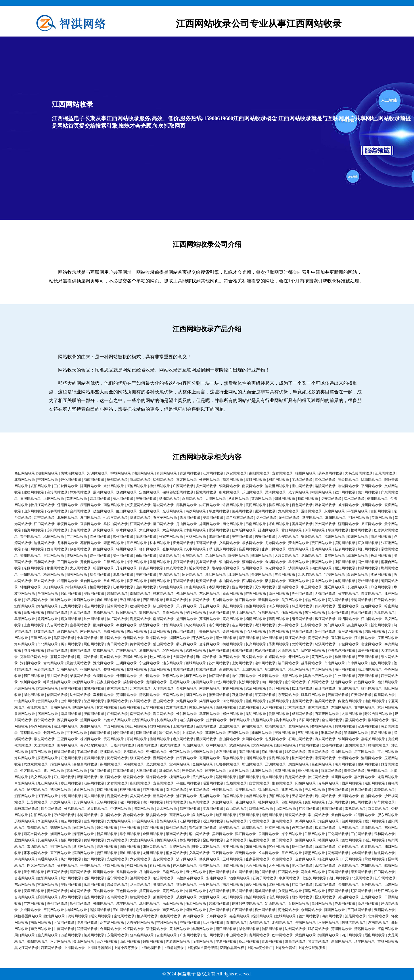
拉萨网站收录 (219, 676)
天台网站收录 (91, 581)
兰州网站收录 (345, 676)
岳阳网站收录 (30, 575)
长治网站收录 (358, 587)
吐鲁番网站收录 (208, 631)
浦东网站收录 (173, 663)
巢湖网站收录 (265, 511)
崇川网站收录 (57, 676)
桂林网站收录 (163, 594)
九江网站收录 (384, 612)
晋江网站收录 (100, 499)
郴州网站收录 (322, 492)
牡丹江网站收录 (43, 505)
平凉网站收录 (338, 530)
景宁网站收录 (34, 872)
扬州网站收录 (210, 524)
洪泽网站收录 (265, 625)
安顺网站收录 (196, 612)
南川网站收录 (384, 695)
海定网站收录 (140, 619)
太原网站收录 (84, 682)
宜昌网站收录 (269, 612)
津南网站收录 (196, 530)
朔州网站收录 (325, 631)
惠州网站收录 (368, 492)
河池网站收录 (137, 486)
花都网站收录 (91, 543)
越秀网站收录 (311, 663)
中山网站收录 (25, 701)
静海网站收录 (80, 492)
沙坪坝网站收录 (36, 600)
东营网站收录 (210, 594)
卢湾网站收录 (25, 859)
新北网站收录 (381, 625)
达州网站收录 (80, 695)
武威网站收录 (176, 568)
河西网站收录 (288, 650)
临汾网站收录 (266, 518)
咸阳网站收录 (57, 612)
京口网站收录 (54, 587)
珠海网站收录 (156, 638)
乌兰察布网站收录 (240, 518)
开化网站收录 (91, 562)
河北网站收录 (233, 701)
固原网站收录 (80, 612)
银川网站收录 (30, 682)
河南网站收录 (173, 695)
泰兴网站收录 (41, 752)
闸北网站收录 (233, 524)
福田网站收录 (288, 663)
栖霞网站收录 (100, 587)
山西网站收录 (302, 701)
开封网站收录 (299, 657)
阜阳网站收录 (25, 619)
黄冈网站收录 (256, 505)
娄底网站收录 (279, 505)
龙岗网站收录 (311, 556)
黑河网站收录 (103, 492)
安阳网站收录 (94, 594)
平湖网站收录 (183, 581)
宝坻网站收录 (302, 480)
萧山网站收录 (299, 543)
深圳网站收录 (30, 663)
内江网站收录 (210, 505)
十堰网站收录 (87, 638)
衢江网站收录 (187, 644)
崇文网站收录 (371, 594)
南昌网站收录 (365, 682)
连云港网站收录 (277, 486)
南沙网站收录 (196, 511)
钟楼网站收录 (30, 587)
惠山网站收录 (358, 625)
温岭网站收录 (311, 511)
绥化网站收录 (325, 480)
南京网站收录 (117, 688)
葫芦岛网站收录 (330, 473)
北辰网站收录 (68, 518)
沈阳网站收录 (292, 676)
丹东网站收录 (126, 568)
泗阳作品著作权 (232, 948)
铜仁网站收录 (322, 568)
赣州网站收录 (100, 556)
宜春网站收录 (91, 524)
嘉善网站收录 (80, 625)
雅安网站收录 (219, 695)
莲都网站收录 (30, 733)
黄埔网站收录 (335, 556)
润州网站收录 (368, 562)
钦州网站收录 (345, 492)
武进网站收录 (196, 650)
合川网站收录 (279, 688)
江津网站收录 (213, 473)
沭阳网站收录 (173, 625)
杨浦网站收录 (169, 499)
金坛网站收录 (103, 676)
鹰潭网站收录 (123, 575)
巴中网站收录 (71, 701)
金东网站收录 (210, 644)
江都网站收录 (311, 625)
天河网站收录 (84, 600)
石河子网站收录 (165, 518)
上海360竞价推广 (260, 948)
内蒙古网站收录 (350, 701)
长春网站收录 (269, 676)
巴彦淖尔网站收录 (41, 866)
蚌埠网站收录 (256, 594)
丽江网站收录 (345, 568)
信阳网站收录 (57, 695)
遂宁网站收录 (313, 518)
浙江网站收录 (216, 575)
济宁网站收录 (242, 537)
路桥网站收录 (140, 644)
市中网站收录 (358, 663)
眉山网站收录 (163, 701)
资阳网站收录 (41, 486)
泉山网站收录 (322, 581)
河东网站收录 (279, 606)
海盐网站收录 (315, 600)
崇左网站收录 (44, 739)
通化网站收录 (348, 606)
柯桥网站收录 (233, 644)
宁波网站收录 (149, 663)
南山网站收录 (61, 600)
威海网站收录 (348, 505)
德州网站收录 (117, 480)
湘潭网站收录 (110, 638)
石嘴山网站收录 (135, 657)
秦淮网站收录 (256, 606)
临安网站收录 (331, 499)
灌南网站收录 (252, 562)
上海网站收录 (242, 663)
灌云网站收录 (94, 606)
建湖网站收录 (140, 606)
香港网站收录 (219, 530)
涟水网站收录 (117, 606)
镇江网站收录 (295, 638)
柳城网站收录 (121, 473)
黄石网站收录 (322, 657)
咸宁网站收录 (299, 492)
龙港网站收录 (275, 543)
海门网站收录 (335, 625)
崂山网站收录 (107, 600)
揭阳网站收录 (210, 701)
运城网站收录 (163, 505)
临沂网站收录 (371, 688)
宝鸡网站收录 (256, 631)
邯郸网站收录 (149, 612)
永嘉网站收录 (80, 530)
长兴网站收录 (256, 644)
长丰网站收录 (160, 543)
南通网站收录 (381, 537)
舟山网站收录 (187, 524)
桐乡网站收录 (252, 543)
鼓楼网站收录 (173, 676)
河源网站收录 (97, 473)
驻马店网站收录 (313, 695)
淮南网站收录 (146, 575)
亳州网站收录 (226, 638)
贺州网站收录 (30, 556)
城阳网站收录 (358, 556)
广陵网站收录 (126, 650)
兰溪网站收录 (114, 562)
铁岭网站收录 (348, 480)
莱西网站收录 (262, 499)
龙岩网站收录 (48, 619)
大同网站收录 (183, 657)
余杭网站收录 (103, 530)
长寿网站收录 (210, 480)
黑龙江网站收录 (201, 707)
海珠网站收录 (25, 644)
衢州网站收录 (358, 537)
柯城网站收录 (91, 669)
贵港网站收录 (25, 878)
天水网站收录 (265, 587)
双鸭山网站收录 (171, 587)
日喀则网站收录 (313, 650)
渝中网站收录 (265, 663)
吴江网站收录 (233, 606)
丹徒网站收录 (210, 606)
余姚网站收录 (229, 669)
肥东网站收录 (44, 581)
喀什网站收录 (149, 549)
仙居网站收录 (199, 600)
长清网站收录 (381, 556)
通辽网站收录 (335, 587)
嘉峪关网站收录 (62, 657)
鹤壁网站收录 (368, 568)
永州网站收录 (114, 486)
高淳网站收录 (57, 492)
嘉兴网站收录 (71, 619)
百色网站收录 (302, 505)
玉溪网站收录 (41, 638)
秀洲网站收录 (279, 644)
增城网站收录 (348, 486)
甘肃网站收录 (107, 707)
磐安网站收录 (137, 581)
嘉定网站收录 (187, 480)
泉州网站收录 (25, 688)
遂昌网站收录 (176, 600)
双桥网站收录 (103, 695)
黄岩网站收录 (44, 669)
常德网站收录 (37, 847)
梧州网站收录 (54, 575)
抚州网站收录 (371, 505)
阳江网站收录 (226, 929)
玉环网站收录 (206, 543)
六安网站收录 (288, 537)
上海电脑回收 (151, 948)
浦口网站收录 (34, 549)
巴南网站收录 (256, 524)
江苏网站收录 (37, 802)
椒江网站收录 (325, 619)
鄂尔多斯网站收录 (226, 568)
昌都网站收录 (114, 631)
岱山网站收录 (163, 644)
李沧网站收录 (381, 575)
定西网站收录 (149, 492)
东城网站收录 (94, 688)
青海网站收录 (61, 707)
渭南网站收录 (288, 587)
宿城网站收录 (275, 669)
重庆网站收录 (229, 657)
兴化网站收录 (196, 625)
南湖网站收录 (183, 669)
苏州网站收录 (219, 663)
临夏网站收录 (306, 473)
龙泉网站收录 (288, 511)
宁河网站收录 (48, 480)
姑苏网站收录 (44, 631)
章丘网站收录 (137, 543)
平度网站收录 (219, 511)
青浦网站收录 (190, 473)
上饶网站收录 (54, 499)
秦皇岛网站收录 (350, 631)
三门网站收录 (68, 562)
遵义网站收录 (252, 657)
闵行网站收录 (318, 638)
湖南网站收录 (48, 473)
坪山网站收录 (279, 524)
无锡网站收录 (325, 594)
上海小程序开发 (126, 948)
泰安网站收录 (68, 524)
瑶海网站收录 (279, 619)
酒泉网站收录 (190, 518)
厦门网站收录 (163, 524)
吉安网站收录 (265, 537)
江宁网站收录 (44, 518)
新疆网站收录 (130, 707)
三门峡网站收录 (66, 486)
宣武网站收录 (342, 638)
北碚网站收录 (149, 511)
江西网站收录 (140, 524)
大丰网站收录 (288, 625)
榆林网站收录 (361, 530)
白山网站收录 (196, 587)
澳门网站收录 (91, 518)
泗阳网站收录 (25, 606)
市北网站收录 (48, 644)
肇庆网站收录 (219, 537)
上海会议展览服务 (312, 948)
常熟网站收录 (77, 587)
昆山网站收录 (216, 556)
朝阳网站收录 (262, 556)
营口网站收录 (292, 530)
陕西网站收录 (84, 707)
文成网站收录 (30, 910)
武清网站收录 (256, 688)
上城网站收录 (252, 669)
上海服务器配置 (99, 948)
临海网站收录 (34, 530)
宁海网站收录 (361, 600)
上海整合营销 (285, 948)
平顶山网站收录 (244, 612)
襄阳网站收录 (117, 594)
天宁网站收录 (187, 606)
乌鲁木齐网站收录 (318, 676)
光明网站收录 (173, 511)
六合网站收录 (173, 530)
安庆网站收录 (34, 891)
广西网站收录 (183, 486)
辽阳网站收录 (68, 505)
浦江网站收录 (246, 600)
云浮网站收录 (279, 701)
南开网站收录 (91, 631)
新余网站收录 (233, 594)
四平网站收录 (368, 650)
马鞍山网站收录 (116, 524)
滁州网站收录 (123, 556)
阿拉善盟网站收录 (28, 916)
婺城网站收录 (114, 669)
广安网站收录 (361, 695)
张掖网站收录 (173, 549)
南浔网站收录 (160, 581)
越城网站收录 (137, 669)
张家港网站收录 (36, 853)
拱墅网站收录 (149, 625)
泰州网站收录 (167, 473)
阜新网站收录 (140, 518)
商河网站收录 (233, 480)
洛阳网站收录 (64, 638)
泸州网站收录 (299, 568)
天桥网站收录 (130, 600)
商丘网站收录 (25, 473)
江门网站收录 (44, 524)
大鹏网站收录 (216, 499)
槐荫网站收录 (256, 619)
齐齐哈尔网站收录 (342, 650)
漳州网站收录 (279, 594)
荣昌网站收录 (94, 701)
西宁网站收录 (44, 720)
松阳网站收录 (68, 581)
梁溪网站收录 (80, 676)
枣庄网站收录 (361, 612)
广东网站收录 (34, 904)
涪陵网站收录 (325, 486)
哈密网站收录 (37, 790)
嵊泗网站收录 (348, 619)
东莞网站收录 (288, 695)
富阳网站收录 (381, 511)
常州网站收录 (94, 619)
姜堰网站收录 (206, 562)
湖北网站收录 (34, 695)
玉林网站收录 (196, 537)
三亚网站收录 (368, 657)
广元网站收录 (77, 537)
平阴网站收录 (371, 486)
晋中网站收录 (30, 537)
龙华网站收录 (68, 543)
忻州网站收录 (252, 568)
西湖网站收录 (252, 581)
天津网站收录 (163, 688)
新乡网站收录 (345, 549)
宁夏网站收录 (226, 941)
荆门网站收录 (368, 549)
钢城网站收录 (285, 499)
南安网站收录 (252, 486)
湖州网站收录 (302, 594)
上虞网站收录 (34, 625)
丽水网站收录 (123, 499)
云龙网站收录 (71, 606)
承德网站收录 (54, 537)
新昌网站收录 (269, 600)
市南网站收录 (335, 663)
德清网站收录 (160, 669)
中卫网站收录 (311, 587)
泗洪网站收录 (275, 581)
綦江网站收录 (37, 707)
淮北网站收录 (103, 663)
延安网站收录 (199, 568)
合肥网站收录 (187, 688)
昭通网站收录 (219, 612)
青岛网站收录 (54, 663)
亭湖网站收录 (41, 726)
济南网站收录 (342, 682)
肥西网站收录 (25, 840)
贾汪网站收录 (322, 543)
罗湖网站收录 (388, 638)
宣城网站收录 (140, 480)
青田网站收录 (117, 644)
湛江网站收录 (54, 556)
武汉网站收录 (226, 682)
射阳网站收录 (41, 815)
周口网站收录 (196, 695)
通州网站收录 (149, 650)
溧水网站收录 (354, 499)
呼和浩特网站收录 (57, 682)
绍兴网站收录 (192, 575)
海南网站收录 (94, 480)
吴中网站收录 (149, 676)
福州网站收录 (335, 537)
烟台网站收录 (100, 575)
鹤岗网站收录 (325, 606)
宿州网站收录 (388, 682)
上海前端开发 (174, 948)
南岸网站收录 (163, 619)
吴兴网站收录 (292, 600)
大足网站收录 (187, 701)
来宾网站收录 (315, 612)
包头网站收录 (160, 657)
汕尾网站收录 (385, 473)
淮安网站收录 (146, 499)
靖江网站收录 (299, 669)
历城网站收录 (25, 821)
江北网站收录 (365, 638)
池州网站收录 (144, 473)
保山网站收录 (71, 594)
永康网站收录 (335, 511)
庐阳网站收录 (153, 600)
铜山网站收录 (229, 562)
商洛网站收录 (114, 505)
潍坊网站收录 (77, 556)
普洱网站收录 (322, 549)
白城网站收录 (103, 549)
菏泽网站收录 (126, 695)
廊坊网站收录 (187, 505)
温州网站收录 (272, 638)
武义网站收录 (41, 777)
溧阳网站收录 (345, 562)
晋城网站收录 (206, 492)
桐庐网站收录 (279, 480)
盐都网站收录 (103, 650)
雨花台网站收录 (36, 834)
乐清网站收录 (160, 562)
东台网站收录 (25, 885)
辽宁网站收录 (153, 707)
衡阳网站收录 (292, 612)
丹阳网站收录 (126, 676)
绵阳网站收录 (375, 631)
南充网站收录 (210, 688)
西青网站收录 (57, 549)
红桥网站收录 (123, 587)
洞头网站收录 (338, 600)
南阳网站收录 (259, 473)
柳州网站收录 (133, 638)
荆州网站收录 (359, 518)
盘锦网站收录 (126, 492)
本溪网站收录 (219, 587)
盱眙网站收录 (368, 581)
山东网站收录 (34, 511)
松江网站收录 (302, 688)
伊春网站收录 (80, 549)
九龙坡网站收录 (310, 575)
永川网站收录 (192, 499)
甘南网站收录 (233, 688)
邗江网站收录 (34, 676)
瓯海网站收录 (103, 625)
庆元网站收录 (183, 543)
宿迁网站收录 (325, 688)
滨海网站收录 (345, 543)
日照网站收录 (30, 499)
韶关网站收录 (77, 575)
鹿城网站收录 (206, 669)
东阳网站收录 (57, 530)
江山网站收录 (371, 619)
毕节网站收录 (48, 594)
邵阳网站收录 (140, 594)
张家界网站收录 (171, 537)
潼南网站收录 (375, 701)
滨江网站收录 (183, 562)
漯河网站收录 (275, 492)
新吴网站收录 (322, 562)
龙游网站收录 (223, 600)
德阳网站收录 (299, 549)
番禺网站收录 (302, 524)
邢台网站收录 (381, 587)
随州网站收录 (91, 486)
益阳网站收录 (382, 518)
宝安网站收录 (335, 575)
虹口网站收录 (126, 511)
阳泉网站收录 (126, 612)
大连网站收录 (44, 745)
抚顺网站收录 (371, 606)
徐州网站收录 (163, 480)
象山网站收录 (229, 581)
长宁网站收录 (348, 594)
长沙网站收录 (249, 682)
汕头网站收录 (338, 612)
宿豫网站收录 (371, 644)
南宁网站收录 (295, 682)
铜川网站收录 (87, 657)
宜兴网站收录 (368, 543)
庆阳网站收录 (91, 505)
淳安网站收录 (236, 473)
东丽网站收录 (34, 568)
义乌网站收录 (229, 543)
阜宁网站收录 (299, 562)
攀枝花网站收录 (26, 809)
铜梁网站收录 (325, 701)
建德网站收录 (34, 492)
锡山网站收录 (163, 606)
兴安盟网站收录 (139, 505)
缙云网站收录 (302, 619)
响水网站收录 (126, 530)
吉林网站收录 (176, 707)
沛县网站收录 (34, 650)
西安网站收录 (368, 676)
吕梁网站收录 (249, 549)
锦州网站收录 (126, 549)
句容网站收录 (30, 771)
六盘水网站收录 (36, 764)
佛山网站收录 (187, 594)
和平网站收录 (196, 676)
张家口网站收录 (274, 549)
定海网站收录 (68, 669)
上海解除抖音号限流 (202, 948)
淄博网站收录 (180, 638)
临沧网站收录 (100, 537)
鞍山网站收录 (183, 631)
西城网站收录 (196, 663)
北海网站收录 (25, 480)
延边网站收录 (269, 530)
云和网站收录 (44, 562)
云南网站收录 (338, 695)
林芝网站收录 (302, 606)
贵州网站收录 (48, 701)
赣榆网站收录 (57, 650)
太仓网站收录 (149, 530)
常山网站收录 (114, 581)
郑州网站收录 (203, 682)
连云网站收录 (242, 625)
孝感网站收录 (146, 537)
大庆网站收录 (80, 568)
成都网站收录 (133, 682)
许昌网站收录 (233, 505)
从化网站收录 (239, 499)
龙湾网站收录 (302, 644)
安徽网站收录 (311, 537)
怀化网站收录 (71, 480)
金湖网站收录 (275, 562)
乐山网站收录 (252, 492)
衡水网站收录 (229, 492)
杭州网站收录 (48, 688)
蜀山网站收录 (94, 644)
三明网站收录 (126, 663)
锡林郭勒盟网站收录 (178, 492)
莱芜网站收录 (242, 511)
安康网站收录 (213, 518)
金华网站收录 (192, 556)
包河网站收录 (381, 663)
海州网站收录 (345, 669)
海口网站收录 (272, 682)
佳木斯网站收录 (244, 530)
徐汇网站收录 (117, 619)
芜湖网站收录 (77, 499)
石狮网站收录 (57, 511)
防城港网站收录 (73, 473)
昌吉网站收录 (242, 587)
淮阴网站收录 (80, 650)
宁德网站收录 (169, 575)
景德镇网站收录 (78, 663)
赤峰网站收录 (103, 612)
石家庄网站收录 (109, 682)
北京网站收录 (140, 688)
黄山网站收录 (348, 688)
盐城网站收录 (103, 511)
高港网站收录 (299, 581)
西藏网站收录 (226, 707)
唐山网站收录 (206, 657)
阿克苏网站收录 (151, 568)
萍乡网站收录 (203, 638)
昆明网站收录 (180, 682)
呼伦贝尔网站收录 (223, 549)
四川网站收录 (140, 701)
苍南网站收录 (308, 499)
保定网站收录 (275, 568)
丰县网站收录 (322, 669)
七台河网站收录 (116, 518)
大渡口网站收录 (287, 556)
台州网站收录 (80, 511)
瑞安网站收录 (206, 581)
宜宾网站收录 (282, 473)
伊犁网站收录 (315, 530)
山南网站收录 (146, 587)
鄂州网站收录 (37, 828)
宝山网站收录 (302, 486)
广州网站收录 (318, 682)
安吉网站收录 (57, 625)
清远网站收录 (149, 695)
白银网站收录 (34, 612)
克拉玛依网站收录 (34, 657)
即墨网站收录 (114, 543)
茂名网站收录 (325, 505)
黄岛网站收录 (233, 619)
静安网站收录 (239, 556)
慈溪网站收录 (325, 644)
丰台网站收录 (285, 575)
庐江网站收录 (371, 524)
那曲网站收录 (57, 568)
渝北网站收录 (44, 543)
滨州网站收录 (206, 486)
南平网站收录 (249, 638)
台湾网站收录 (25, 897)
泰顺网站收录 (256, 480)
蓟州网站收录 (377, 499)
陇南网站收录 (371, 480)
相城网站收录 (242, 650)
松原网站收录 (103, 568)
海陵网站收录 (48, 606)
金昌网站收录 (233, 631)
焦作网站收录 (123, 537)
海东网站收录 (110, 657)
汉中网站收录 (196, 549)
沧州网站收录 (289, 518)
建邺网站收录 (68, 631)
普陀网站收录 (262, 575)
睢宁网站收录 (219, 625)
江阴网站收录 (239, 575)
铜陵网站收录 (229, 486)
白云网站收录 (358, 575)
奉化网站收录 (126, 625)
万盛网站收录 (242, 695)
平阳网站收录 (358, 511)
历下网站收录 (71, 644)
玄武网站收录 (265, 650)
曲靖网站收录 (275, 657)
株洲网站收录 (345, 657)
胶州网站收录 (325, 524)
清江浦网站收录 (370, 669)
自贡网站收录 (173, 612)
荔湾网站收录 (210, 619)
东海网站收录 (345, 581)
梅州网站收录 (160, 486)
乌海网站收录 (302, 631)
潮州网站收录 (117, 701)
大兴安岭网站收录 (359, 473)
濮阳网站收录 (336, 518)
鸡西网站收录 (137, 631)
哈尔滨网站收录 (244, 676)
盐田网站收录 (187, 619)
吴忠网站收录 (279, 631)
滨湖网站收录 (173, 650)
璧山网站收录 (256, 701)
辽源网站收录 (160, 631)
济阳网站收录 (348, 524)
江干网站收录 (384, 600)
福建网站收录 (169, 556)
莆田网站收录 (146, 556)
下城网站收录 (348, 644)
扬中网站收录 (219, 650)
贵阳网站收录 (156, 682)
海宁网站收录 (137, 562)
